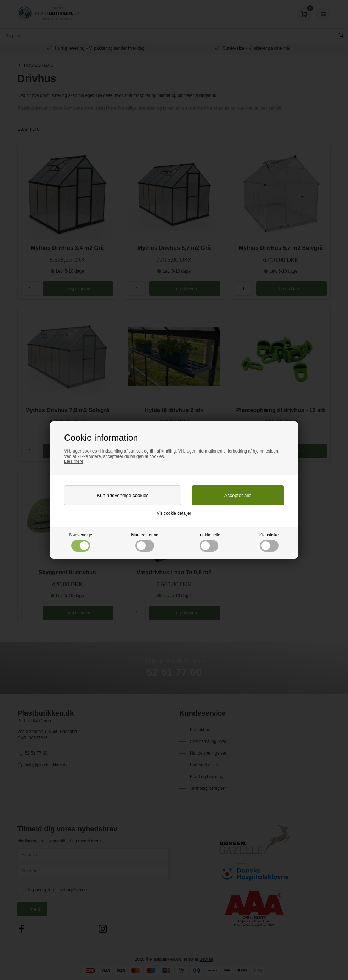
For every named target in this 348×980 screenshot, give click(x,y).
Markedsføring (145, 542)
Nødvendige (81, 542)
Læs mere (74, 461)
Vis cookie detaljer (174, 513)
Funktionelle (209, 542)
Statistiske (269, 542)
